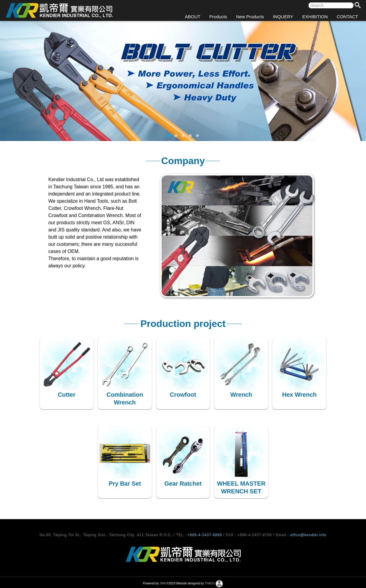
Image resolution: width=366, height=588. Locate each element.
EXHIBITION (315, 17)
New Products (250, 17)
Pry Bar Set (125, 484)
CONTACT (347, 17)
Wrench (241, 395)
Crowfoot (183, 395)
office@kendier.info (308, 535)
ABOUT (193, 17)
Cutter (67, 395)
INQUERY (283, 17)
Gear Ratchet (183, 484)
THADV (210, 583)
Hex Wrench (299, 395)
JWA (163, 583)
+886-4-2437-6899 (205, 535)
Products (218, 17)
